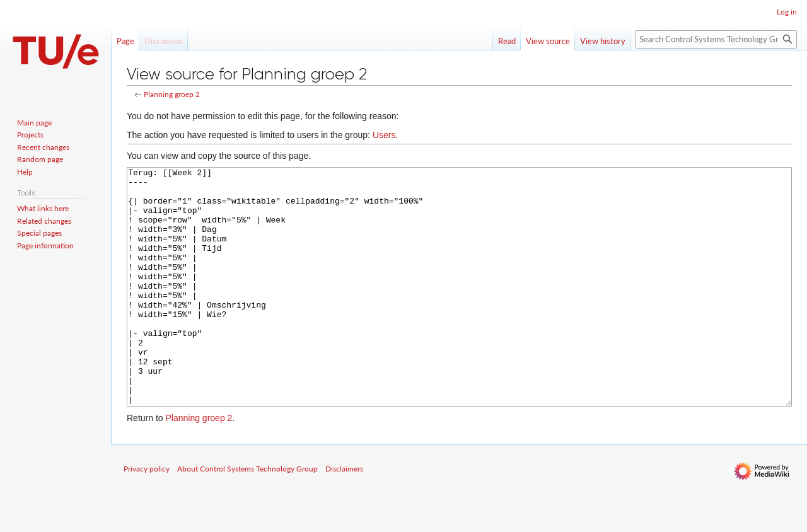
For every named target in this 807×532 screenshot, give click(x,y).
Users (384, 135)
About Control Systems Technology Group (247, 516)
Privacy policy (147, 516)
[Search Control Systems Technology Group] (716, 39)
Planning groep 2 (172, 94)
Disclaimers (344, 516)
